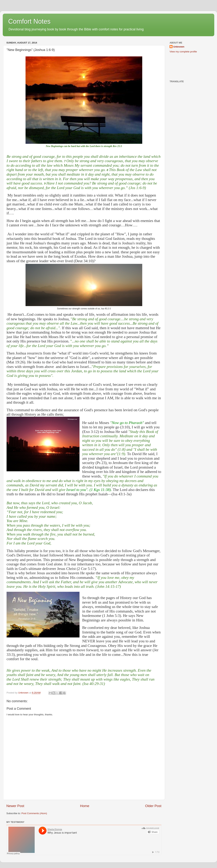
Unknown (179, 47)
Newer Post (15, 806)
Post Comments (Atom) (34, 813)
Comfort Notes (29, 21)
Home (85, 806)
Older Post (153, 806)
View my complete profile (183, 52)
